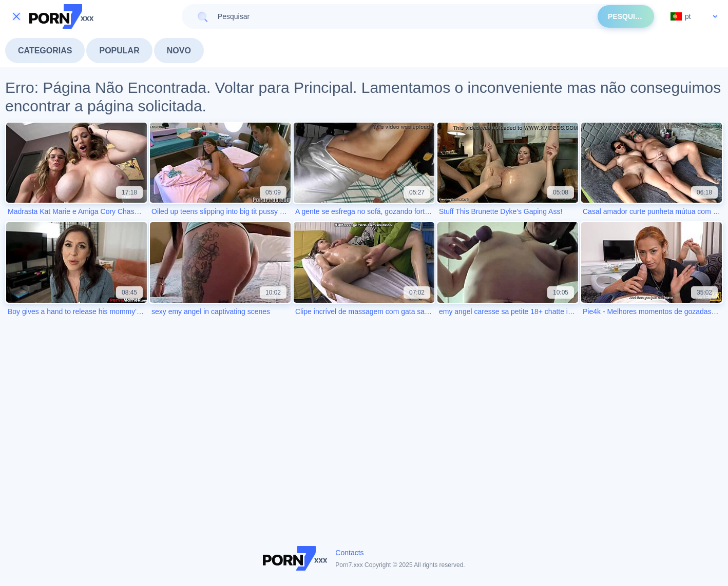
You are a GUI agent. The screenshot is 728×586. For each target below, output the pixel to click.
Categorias (45, 51)
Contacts (349, 553)
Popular (119, 51)
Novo (179, 51)
